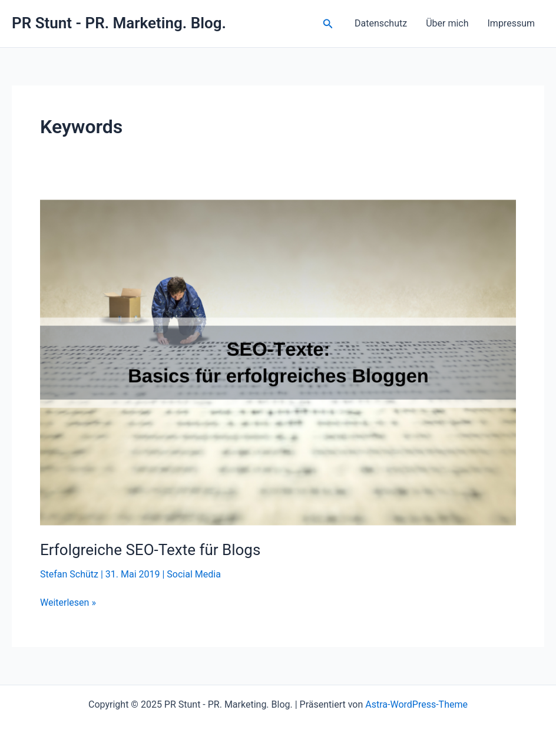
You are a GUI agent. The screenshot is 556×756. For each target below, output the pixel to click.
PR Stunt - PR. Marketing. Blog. (119, 23)
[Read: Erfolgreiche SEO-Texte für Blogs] (278, 362)
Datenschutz (381, 23)
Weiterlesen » (68, 603)
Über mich (447, 23)
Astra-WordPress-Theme (416, 704)
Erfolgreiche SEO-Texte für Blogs (150, 550)
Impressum (512, 23)
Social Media (194, 574)
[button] (328, 24)
